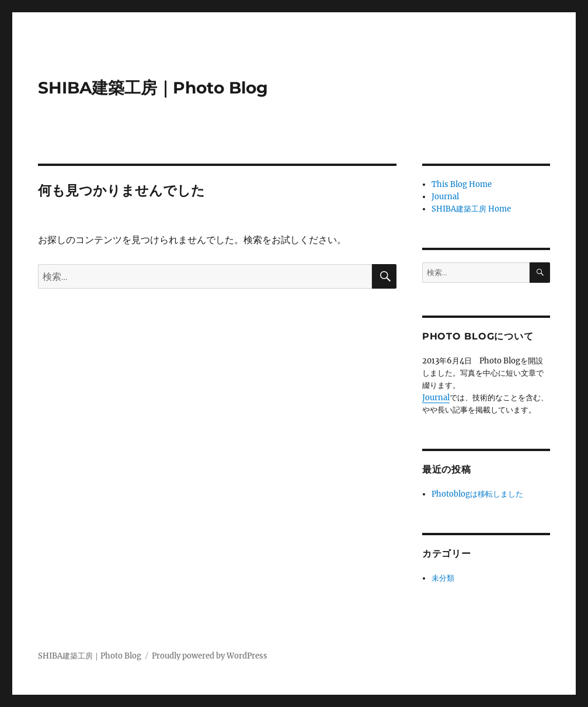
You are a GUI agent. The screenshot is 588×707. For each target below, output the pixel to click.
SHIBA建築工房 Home (471, 209)
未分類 (443, 578)
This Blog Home (462, 184)
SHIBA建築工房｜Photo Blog (153, 88)
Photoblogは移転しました (477, 494)
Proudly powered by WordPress (210, 656)
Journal (445, 197)
